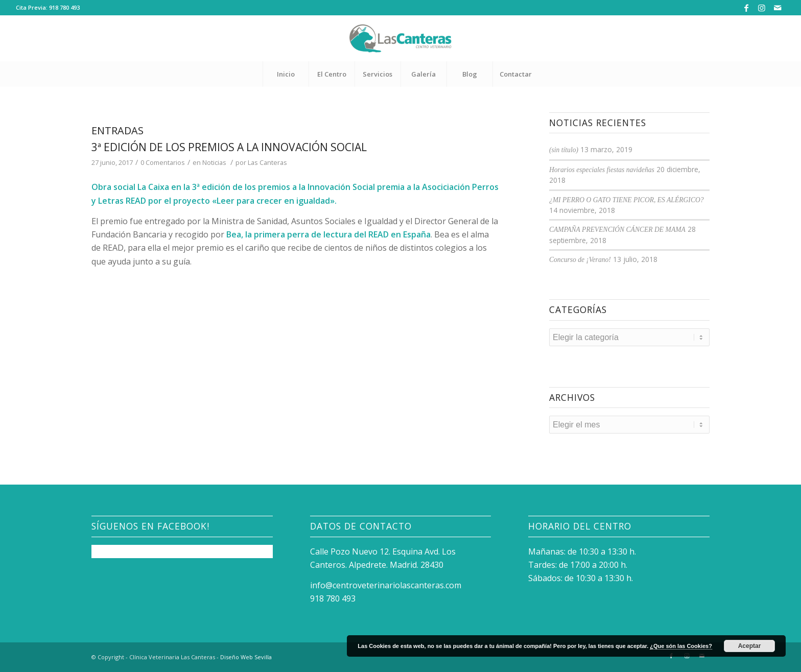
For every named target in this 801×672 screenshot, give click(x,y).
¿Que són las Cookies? (681, 646)
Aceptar (750, 646)
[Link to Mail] (778, 8)
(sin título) (564, 150)
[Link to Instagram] (762, 8)
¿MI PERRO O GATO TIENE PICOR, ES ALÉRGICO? (627, 200)
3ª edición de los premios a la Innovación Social (229, 147)
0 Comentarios (163, 162)
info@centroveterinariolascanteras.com (386, 585)
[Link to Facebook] (747, 8)
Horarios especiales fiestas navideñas (602, 170)
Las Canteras (267, 162)
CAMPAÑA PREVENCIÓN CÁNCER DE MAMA (617, 230)
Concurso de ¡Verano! (580, 260)
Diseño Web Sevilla (246, 657)
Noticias (214, 162)
